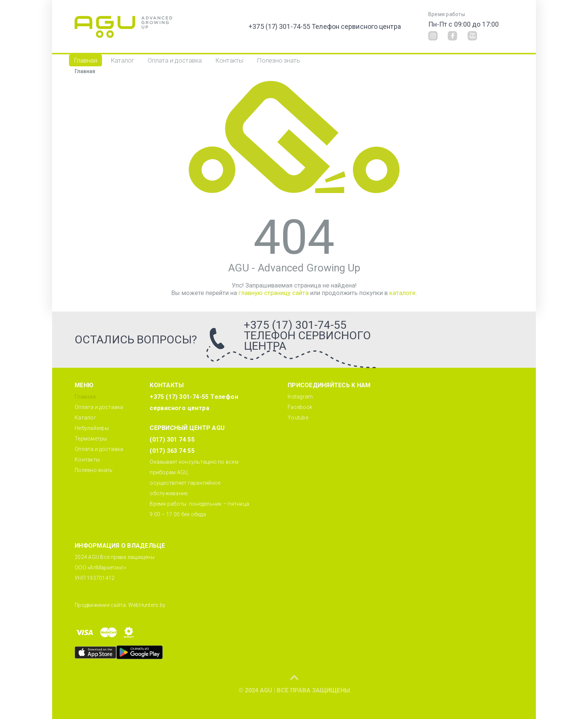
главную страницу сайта (274, 293)
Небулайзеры (92, 428)
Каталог (122, 60)
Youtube (298, 418)
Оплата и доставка (175, 60)
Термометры (91, 439)
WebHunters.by (147, 605)
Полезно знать (278, 60)
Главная (85, 60)
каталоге (402, 293)
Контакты (229, 60)
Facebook (300, 407)
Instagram (300, 397)
